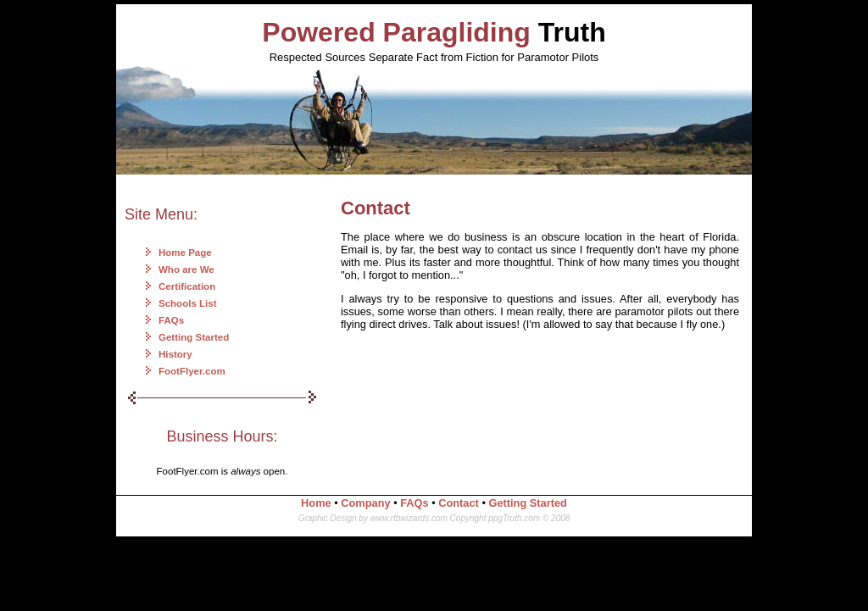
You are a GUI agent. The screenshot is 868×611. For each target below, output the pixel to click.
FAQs (171, 320)
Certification (187, 286)
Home (316, 503)
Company (365, 503)
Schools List (187, 303)
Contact (459, 503)
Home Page (185, 253)
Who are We (186, 269)
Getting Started (194, 337)
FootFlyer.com (192, 371)
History (175, 354)
